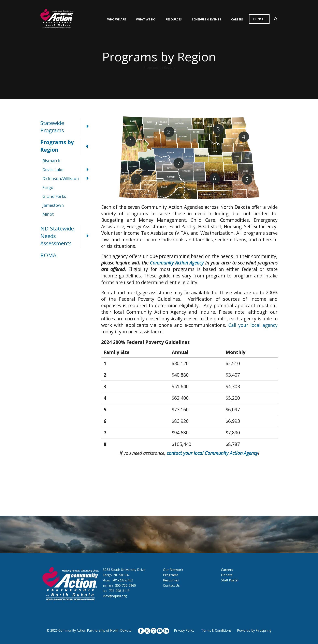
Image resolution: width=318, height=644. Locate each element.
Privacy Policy (184, 630)
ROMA (48, 255)
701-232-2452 (123, 580)
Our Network (173, 570)
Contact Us (171, 585)
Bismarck (51, 161)
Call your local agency (253, 325)
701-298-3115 (119, 591)
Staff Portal (230, 580)
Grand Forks (54, 196)
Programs (171, 575)
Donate (259, 19)
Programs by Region (67, 146)
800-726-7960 (126, 585)
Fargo (48, 187)
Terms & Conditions (216, 630)
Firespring (264, 630)
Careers (237, 19)
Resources (174, 19)
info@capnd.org (115, 596)
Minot (48, 214)
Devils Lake (68, 170)
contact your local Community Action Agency (212, 453)
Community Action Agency (177, 263)
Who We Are (117, 19)
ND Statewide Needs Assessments (67, 236)
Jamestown (53, 205)
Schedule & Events (206, 19)
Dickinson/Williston (68, 179)
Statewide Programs (67, 127)
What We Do (146, 19)
